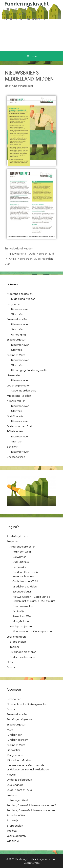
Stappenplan (18, 642)
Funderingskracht (27, 4)
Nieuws (11, 775)
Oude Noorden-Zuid (24, 390)
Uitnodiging (18, 334)
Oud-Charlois (15, 416)
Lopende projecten (18, 385)
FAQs (10, 662)
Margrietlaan (21, 621)
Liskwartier (13, 375)
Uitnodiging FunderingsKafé (29, 370)
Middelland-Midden (21, 248)
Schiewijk (12, 447)
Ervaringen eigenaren (23, 652)
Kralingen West (16, 355)
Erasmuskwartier (17, 319)
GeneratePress (32, 863)
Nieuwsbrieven (20, 309)
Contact (12, 667)
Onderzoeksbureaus (22, 657)
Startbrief (17, 314)
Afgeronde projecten (20, 294)
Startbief (17, 441)
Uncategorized (16, 457)
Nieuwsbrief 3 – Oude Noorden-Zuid (31, 254)
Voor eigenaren (16, 637)
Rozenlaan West (22, 616)
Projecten (13, 541)
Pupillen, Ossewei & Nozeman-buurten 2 (31, 805)
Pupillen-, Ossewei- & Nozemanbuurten (31, 810)
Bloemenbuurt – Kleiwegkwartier (33, 631)
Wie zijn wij (13, 841)
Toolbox (15, 647)
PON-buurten (15, 431)
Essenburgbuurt (17, 339)
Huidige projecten (21, 626)
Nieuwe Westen (16, 401)
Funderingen (14, 735)
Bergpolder (14, 304)
